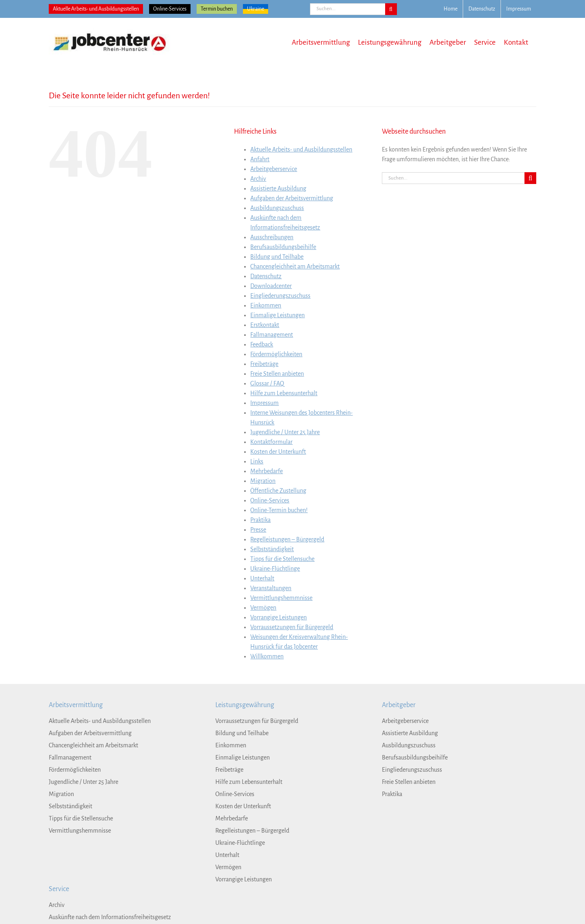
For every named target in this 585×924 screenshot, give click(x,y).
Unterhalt (262, 578)
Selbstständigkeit (272, 549)
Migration (263, 481)
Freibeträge (264, 364)
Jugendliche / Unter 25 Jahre (285, 432)
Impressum (264, 403)
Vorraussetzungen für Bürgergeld (292, 627)
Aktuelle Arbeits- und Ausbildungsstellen (96, 9)
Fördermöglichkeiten (276, 354)
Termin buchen (217, 9)
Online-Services (170, 9)
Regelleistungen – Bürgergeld (287, 539)
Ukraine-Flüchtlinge (275, 569)
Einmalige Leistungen (277, 315)
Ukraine (256, 9)
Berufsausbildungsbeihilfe (283, 247)
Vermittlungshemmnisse (281, 598)
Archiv (258, 179)
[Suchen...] (348, 9)
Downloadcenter (271, 286)
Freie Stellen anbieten (277, 374)
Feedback (262, 344)
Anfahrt (260, 159)
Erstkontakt (265, 325)
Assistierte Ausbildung (278, 188)
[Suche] (391, 9)
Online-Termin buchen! (279, 510)
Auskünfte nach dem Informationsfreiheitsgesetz (110, 917)
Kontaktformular (271, 442)
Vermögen (263, 608)
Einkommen (266, 305)
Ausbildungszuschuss (277, 208)
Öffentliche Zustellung (278, 491)
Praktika (260, 520)
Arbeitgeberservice (274, 169)
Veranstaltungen (271, 588)
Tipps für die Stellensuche (282, 559)
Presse (258, 530)
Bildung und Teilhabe (277, 257)
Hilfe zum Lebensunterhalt (284, 393)
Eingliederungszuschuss (280, 296)
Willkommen (267, 656)
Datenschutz (266, 276)
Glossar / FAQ (267, 383)
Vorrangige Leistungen (278, 617)
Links (257, 461)
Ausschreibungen (272, 237)
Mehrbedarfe (266, 471)
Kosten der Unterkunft (278, 452)
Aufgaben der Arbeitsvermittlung (292, 198)
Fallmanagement (272, 335)
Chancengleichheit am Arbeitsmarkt (295, 266)
